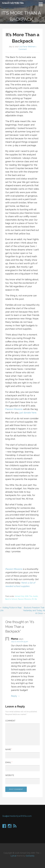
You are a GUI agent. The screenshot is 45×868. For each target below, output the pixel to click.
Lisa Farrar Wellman (27, 47)
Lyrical (13, 856)
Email (9, 762)
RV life (34, 599)
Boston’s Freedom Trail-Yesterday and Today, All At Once (34, 610)
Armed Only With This (13, 3)
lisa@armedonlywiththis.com (17, 816)
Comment (10, 721)
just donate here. (28, 413)
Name (9, 749)
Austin (35, 596)
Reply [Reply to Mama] (14, 696)
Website (10, 775)
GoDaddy (30, 856)
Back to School (11, 599)
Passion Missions (14, 409)
